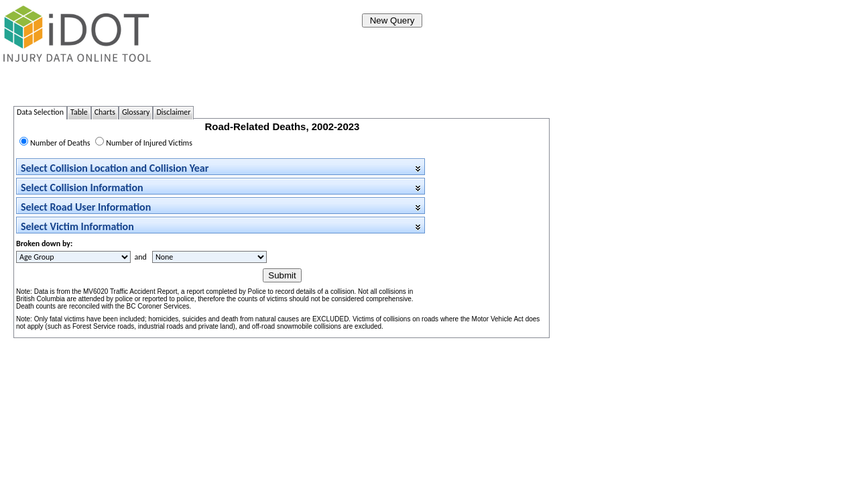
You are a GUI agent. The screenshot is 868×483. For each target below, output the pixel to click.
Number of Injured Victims (149, 143)
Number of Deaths (60, 143)
